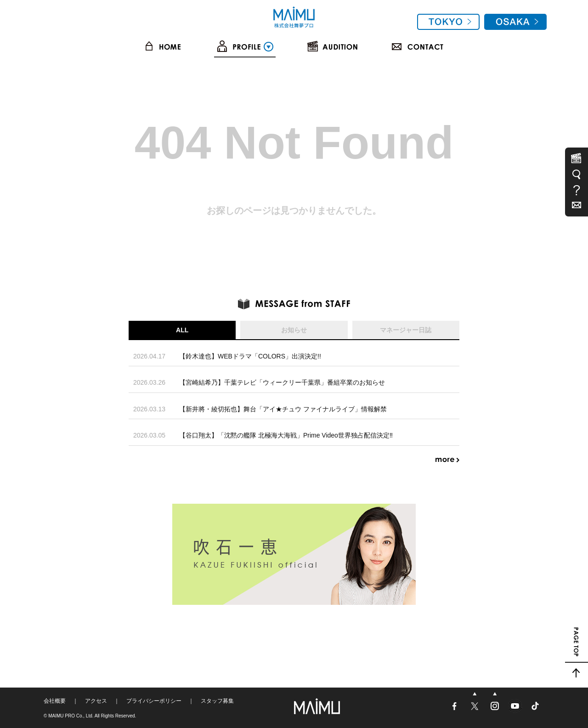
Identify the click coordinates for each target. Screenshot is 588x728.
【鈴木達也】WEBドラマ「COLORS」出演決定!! (250, 356)
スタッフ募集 (217, 701)
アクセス (96, 701)
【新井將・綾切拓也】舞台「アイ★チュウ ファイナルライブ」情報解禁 (283, 409)
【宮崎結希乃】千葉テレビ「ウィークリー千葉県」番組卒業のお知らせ (282, 382)
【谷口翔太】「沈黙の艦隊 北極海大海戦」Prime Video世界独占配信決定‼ (286, 435)
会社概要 (55, 701)
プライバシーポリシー (154, 701)
